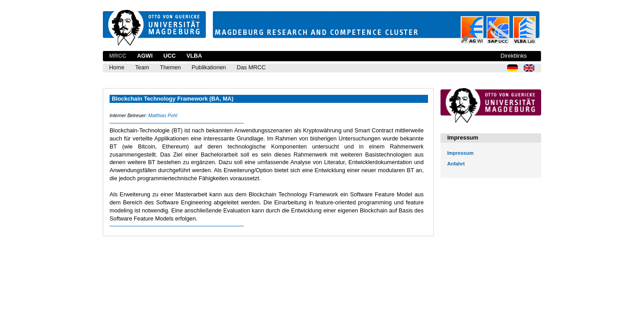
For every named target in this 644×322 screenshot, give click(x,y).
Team (142, 67)
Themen (170, 67)
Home (117, 67)
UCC (169, 56)
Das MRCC (251, 67)
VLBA (194, 56)
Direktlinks (514, 56)
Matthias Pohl (163, 115)
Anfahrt (456, 164)
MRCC (118, 56)
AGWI (145, 56)
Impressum (460, 153)
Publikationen (209, 67)
